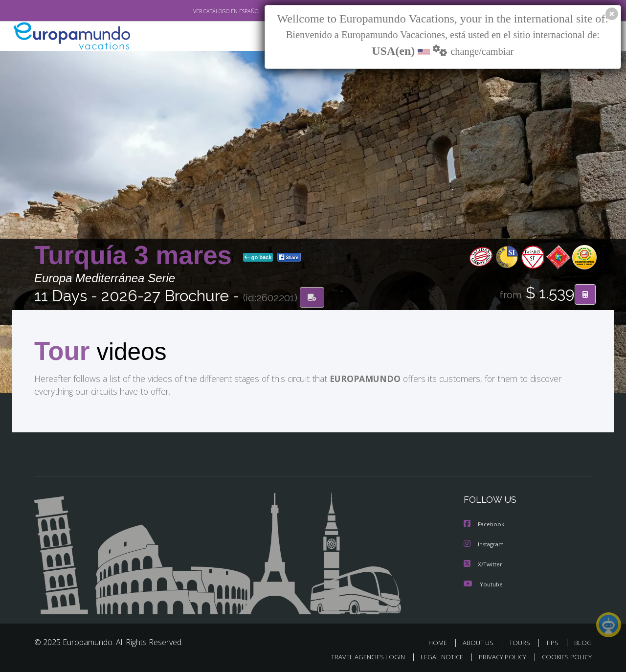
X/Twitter (483, 564)
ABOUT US (481, 642)
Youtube (483, 583)
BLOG (583, 642)
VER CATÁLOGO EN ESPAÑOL (205, 11)
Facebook (485, 525)
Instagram (485, 544)
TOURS (522, 642)
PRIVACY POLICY (498, 656)
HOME (441, 642)
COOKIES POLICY (565, 656)
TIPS (553, 642)
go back (258, 258)
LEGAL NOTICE (435, 656)
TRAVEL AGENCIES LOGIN (359, 656)
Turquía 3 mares (137, 256)
